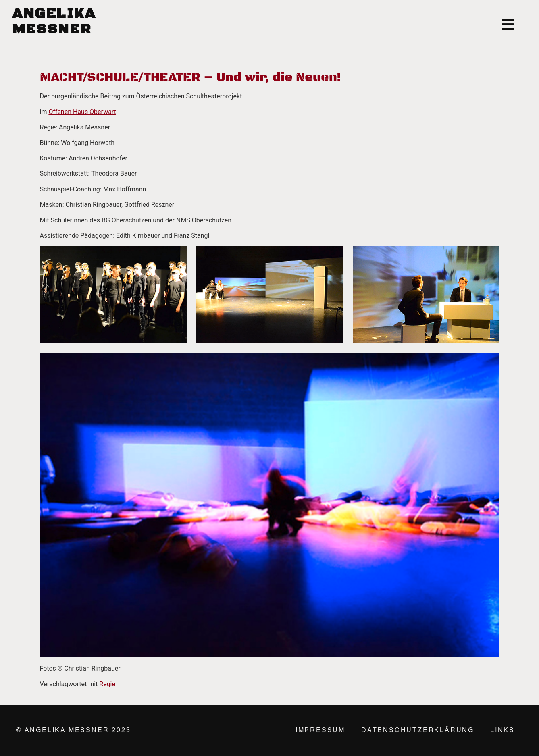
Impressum (320, 731)
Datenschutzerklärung (418, 731)
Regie (107, 684)
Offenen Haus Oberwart (82, 112)
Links (503, 731)
